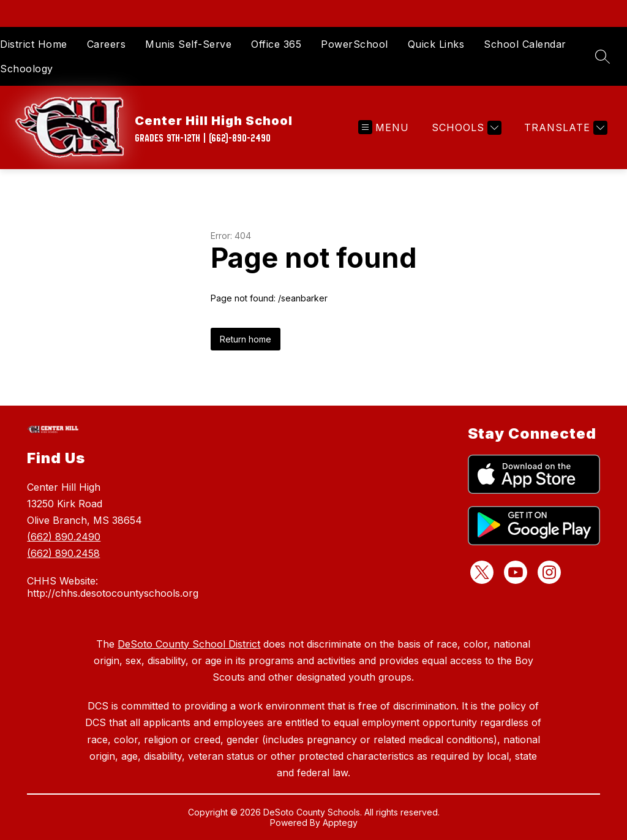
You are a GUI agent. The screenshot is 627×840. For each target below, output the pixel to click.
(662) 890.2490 (64, 537)
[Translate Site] (564, 128)
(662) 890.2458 (63, 553)
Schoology (27, 69)
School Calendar (525, 44)
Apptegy (340, 823)
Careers (107, 44)
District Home (34, 44)
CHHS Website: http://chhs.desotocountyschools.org (113, 587)
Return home (246, 339)
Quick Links (436, 44)
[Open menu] (384, 128)
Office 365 (276, 44)
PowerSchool (355, 44)
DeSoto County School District (189, 644)
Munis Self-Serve (188, 44)
